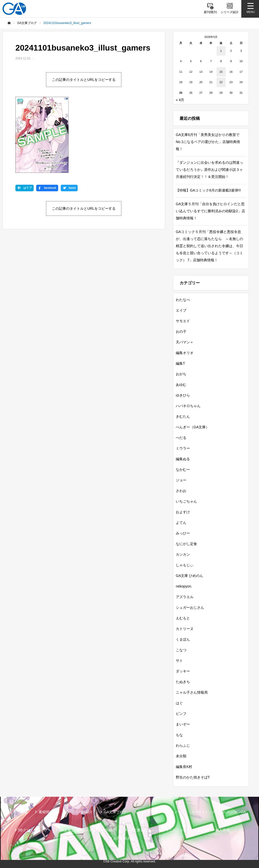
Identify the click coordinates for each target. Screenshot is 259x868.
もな (179, 735)
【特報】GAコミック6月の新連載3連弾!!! (208, 190)
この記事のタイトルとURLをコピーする (84, 80)
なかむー (183, 470)
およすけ (183, 512)
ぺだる (181, 438)
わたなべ (183, 300)
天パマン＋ (185, 342)
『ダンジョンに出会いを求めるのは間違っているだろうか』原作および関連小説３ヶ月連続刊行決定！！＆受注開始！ (209, 170)
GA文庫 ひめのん (189, 576)
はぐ (179, 703)
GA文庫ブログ (115, 812)
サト (179, 661)
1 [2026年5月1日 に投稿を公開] (221, 51)
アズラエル (185, 597)
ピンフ (181, 714)
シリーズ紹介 (82, 812)
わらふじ (183, 745)
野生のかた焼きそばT (193, 777)
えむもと (183, 618)
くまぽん (183, 639)
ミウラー (183, 448)
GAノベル (177, 812)
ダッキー (183, 671)
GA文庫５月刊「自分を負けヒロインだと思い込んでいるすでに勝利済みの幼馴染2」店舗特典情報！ (210, 211)
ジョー (181, 480)
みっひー (183, 533)
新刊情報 (20, 812)
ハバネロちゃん (188, 406)
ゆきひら (183, 395)
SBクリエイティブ (33, 830)
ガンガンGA (236, 812)
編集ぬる (183, 459)
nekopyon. (184, 586)
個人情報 (223, 830)
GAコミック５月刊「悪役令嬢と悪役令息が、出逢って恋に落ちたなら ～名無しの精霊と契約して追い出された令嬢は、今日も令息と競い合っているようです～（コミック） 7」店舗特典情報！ (209, 246)
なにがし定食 (186, 544)
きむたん (183, 416)
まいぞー (183, 724)
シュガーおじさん (190, 607)
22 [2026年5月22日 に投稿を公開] (221, 82)
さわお (181, 491)
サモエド (183, 321)
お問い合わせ (124, 838)
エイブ (181, 310)
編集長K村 (184, 767)
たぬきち (183, 682)
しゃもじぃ (185, 565)
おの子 (181, 332)
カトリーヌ (185, 629)
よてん (181, 523)
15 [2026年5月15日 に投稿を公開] (221, 72)
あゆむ (181, 385)
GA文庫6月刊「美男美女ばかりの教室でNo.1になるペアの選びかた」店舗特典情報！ (208, 142)
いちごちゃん (186, 501)
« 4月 (180, 100)
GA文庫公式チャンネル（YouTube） (88, 830)
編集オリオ (185, 353)
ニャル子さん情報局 (192, 692)
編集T (180, 363)
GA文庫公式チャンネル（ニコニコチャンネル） (166, 830)
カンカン (183, 554)
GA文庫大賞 (148, 812)
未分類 (181, 756)
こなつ (181, 650)
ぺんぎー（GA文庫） (192, 427)
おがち (181, 374)
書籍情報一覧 (49, 812)
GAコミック (206, 812)
